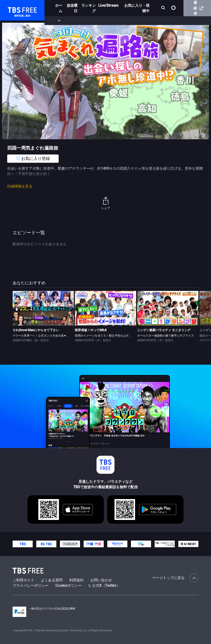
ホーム (59, 8)
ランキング (89, 8)
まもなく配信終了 (79, 21)
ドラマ (104, 21)
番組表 (198, 8)
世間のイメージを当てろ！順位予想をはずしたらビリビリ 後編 (115, 336)
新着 (56, 21)
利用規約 (76, 580)
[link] (43, 308)
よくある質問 (52, 580)
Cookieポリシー (68, 585)
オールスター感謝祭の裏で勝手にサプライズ (165, 336)
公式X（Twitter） (104, 585)
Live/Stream (108, 5)
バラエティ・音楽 (128, 21)
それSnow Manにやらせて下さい (36, 330)
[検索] (164, 8)
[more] (147, 21)
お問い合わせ (101, 580)
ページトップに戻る (175, 578)
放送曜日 (72, 8)
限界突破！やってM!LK (91, 330)
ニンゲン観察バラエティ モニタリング (164, 330)
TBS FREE (14, 9)
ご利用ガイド (23, 580)
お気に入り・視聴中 (137, 8)
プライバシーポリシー (31, 585)
